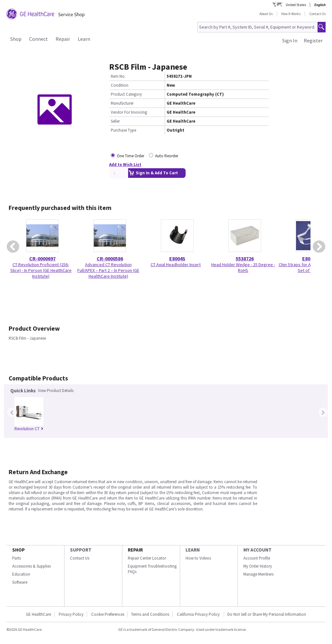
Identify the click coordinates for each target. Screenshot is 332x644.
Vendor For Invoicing (129, 112)
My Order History (258, 566)
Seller (115, 121)
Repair (63, 39)
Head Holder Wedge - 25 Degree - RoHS (243, 267)
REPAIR (135, 550)
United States (296, 5)
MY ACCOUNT (258, 550)
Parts (17, 558)
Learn (84, 39)
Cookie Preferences (108, 614)
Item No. (118, 76)
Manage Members (258, 574)
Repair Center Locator (147, 558)
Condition (120, 85)
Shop (16, 39)
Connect (39, 39)
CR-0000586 (110, 258)
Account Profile (257, 558)
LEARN (193, 550)
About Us (266, 14)
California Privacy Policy (199, 614)
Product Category (126, 94)
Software (20, 582)
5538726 (245, 258)
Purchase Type (123, 130)
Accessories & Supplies (31, 566)
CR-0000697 (42, 258)
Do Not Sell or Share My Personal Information (267, 614)
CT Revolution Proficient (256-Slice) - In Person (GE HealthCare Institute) (41, 270)
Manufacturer (122, 103)
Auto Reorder (167, 156)
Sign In (290, 40)
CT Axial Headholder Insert (176, 265)
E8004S (177, 258)
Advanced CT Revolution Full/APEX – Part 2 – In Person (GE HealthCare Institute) (108, 270)
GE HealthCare (39, 614)
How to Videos (198, 558)
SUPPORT (81, 550)
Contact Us (317, 14)
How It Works (291, 14)
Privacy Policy (71, 614)
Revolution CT (29, 429)
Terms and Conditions (150, 614)
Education (21, 574)
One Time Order (131, 156)
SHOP (18, 550)
